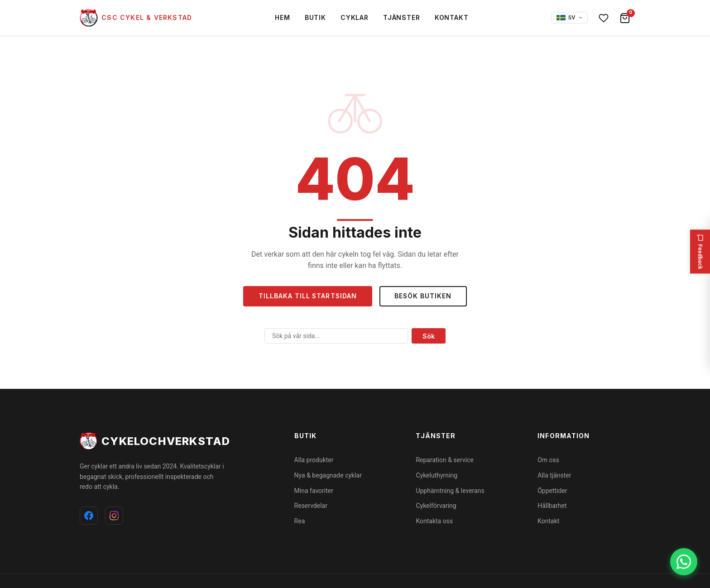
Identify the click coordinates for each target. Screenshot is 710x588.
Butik (315, 17)
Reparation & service (444, 460)
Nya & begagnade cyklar (328, 475)
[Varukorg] (625, 18)
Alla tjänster (554, 475)
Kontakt (452, 17)
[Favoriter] (604, 18)
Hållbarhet (552, 506)
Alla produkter (314, 460)
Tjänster (402, 17)
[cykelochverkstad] (136, 18)
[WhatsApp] (684, 562)
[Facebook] (89, 516)
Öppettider (552, 491)
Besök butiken (425, 296)
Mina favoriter (314, 491)
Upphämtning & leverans (450, 491)
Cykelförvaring (436, 506)
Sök (429, 336)
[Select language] (570, 18)
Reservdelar (311, 506)
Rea (300, 521)
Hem (283, 17)
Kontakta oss (434, 521)
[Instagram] (114, 516)
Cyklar (355, 17)
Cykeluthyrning (437, 475)
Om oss (548, 460)
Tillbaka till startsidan (307, 296)
